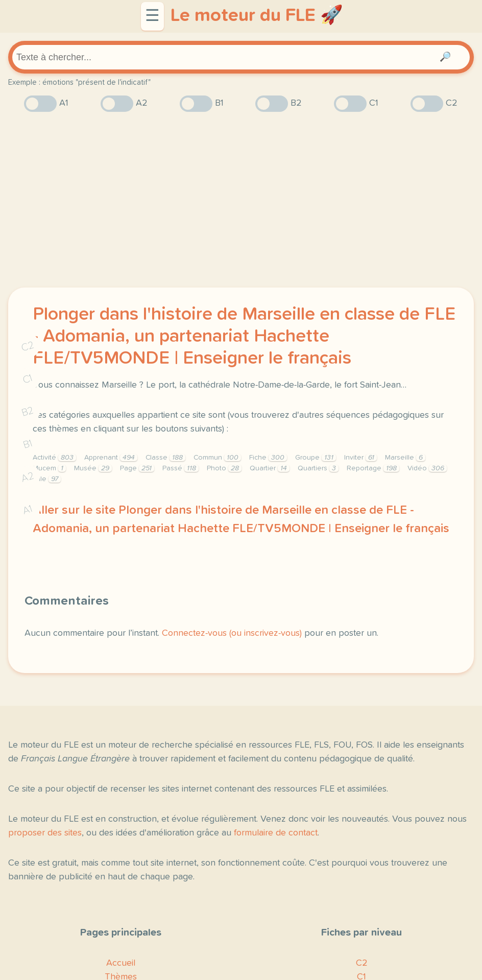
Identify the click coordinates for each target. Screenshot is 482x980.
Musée (93, 468)
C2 (28, 346)
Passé (180, 468)
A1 (28, 510)
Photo (224, 468)
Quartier (270, 468)
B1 (28, 445)
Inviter (360, 458)
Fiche (268, 458)
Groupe (316, 458)
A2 (28, 477)
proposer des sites (45, 833)
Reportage (373, 468)
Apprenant (111, 458)
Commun (217, 458)
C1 (28, 379)
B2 (28, 412)
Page (137, 468)
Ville (47, 479)
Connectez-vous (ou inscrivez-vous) (232, 633)
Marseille (405, 458)
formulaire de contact (276, 833)
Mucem (49, 468)
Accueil (121, 963)
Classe (165, 458)
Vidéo (427, 468)
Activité (54, 458)
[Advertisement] (241, 200)
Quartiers (318, 468)
